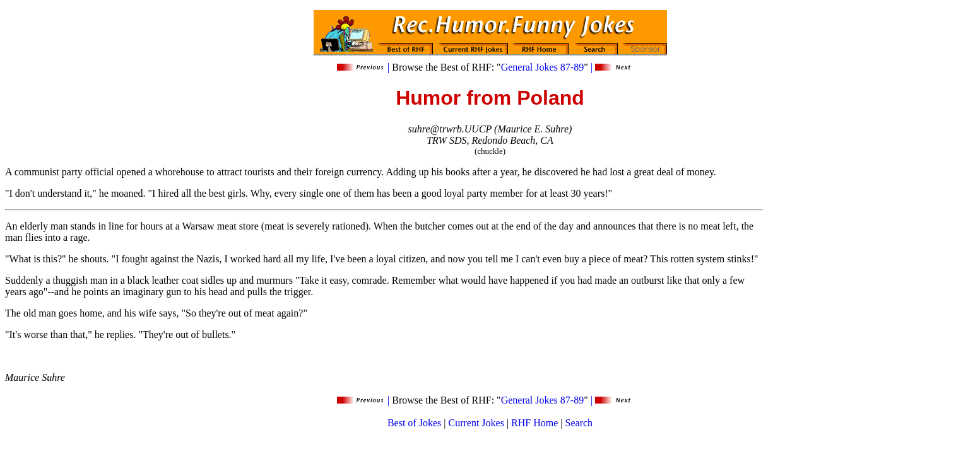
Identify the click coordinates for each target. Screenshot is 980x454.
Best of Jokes (414, 423)
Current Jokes (476, 423)
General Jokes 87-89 (543, 67)
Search (579, 423)
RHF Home (534, 423)
